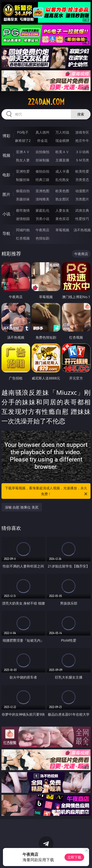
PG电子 (23, 132)
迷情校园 (23, 219)
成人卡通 (62, 171)
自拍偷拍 (42, 152)
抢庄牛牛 (82, 141)
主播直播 (62, 160)
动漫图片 (82, 191)
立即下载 (74, 857)
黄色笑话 (62, 219)
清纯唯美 (42, 199)
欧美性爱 (82, 171)
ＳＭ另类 (82, 160)
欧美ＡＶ (62, 152)
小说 (6, 214)
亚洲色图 (42, 191)
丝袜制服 (42, 160)
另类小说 (42, 219)
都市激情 (23, 210)
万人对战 (62, 132)
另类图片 (82, 199)
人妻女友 (62, 210)
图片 (6, 194)
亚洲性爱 (23, 171)
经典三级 (42, 180)
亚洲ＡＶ (23, 152)
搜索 (81, 114)
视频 (6, 155)
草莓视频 (62, 230)
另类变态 (82, 180)
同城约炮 (23, 230)
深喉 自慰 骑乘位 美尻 (22, 507)
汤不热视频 (82, 230)
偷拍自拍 (42, 171)
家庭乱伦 (42, 210)
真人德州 (42, 132)
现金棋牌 (62, 141)
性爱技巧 (82, 219)
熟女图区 (62, 199)
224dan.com (46, 102)
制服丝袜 (23, 180)
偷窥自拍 (23, 191)
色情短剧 (42, 238)
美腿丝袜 (23, 199)
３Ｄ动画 (82, 152)
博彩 (6, 136)
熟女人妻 (23, 160)
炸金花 (42, 141)
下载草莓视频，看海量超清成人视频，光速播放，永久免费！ (47, 491)
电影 (6, 175)
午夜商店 (42, 230)
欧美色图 (62, 191)
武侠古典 (82, 210)
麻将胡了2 (23, 141)
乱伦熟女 (62, 180)
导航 (6, 233)
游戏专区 (82, 132)
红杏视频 (23, 238)
